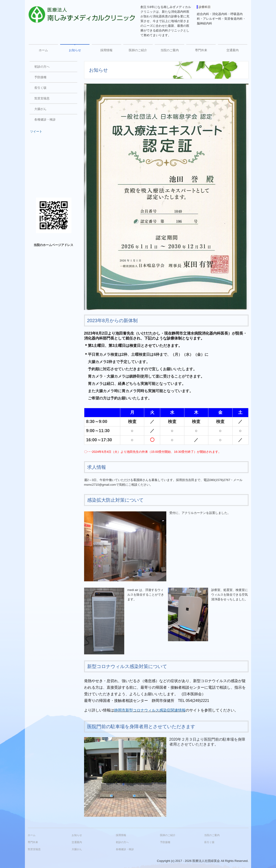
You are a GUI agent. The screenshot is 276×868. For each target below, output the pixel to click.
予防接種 (40, 77)
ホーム (43, 50)
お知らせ (75, 50)
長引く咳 (40, 88)
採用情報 (106, 50)
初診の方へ (42, 67)
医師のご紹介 (138, 50)
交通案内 (233, 50)
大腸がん (40, 109)
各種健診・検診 (45, 119)
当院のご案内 (170, 50)
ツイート (36, 131)
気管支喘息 (42, 98)
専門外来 (201, 50)
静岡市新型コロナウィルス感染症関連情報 (150, 710)
